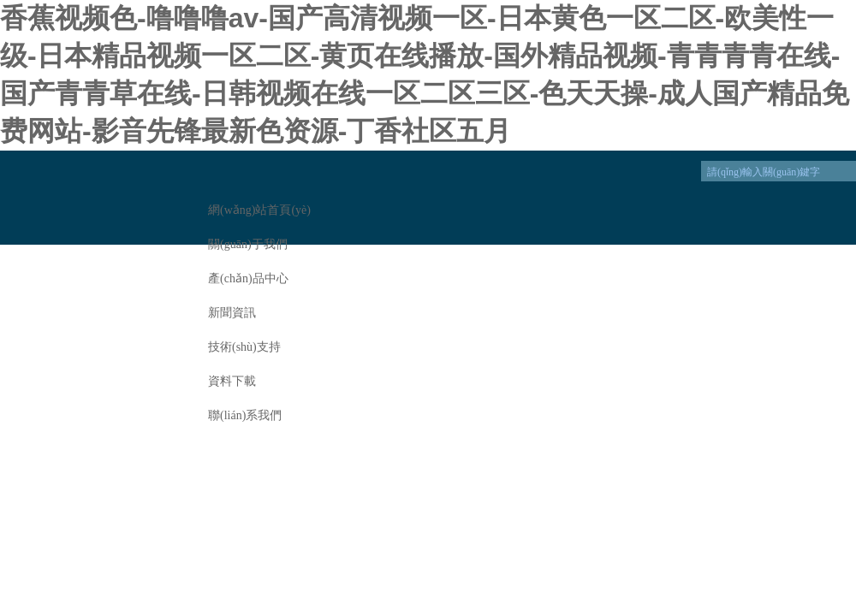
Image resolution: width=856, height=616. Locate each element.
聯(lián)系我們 (245, 415)
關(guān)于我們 (248, 244)
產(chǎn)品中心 (248, 278)
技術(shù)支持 (244, 347)
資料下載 (232, 381)
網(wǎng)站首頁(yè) (259, 210)
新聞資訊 (232, 313)
